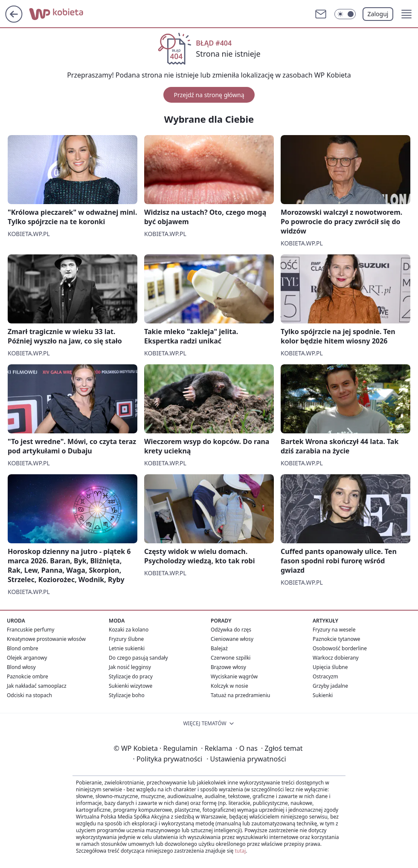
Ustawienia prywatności (246, 759)
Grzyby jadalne (330, 686)
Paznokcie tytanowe (337, 639)
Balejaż (219, 648)
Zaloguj (378, 14)
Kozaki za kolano (129, 630)
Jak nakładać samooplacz (37, 686)
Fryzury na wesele (334, 630)
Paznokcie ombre (28, 676)
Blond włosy (21, 667)
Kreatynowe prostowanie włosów (46, 639)
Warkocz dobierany (336, 658)
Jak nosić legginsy (130, 667)
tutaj (240, 851)
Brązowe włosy (228, 667)
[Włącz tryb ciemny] (345, 14)
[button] (406, 14)
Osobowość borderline (340, 648)
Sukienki (323, 695)
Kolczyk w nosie (229, 686)
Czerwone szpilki (231, 658)
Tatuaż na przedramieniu (241, 695)
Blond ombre (22, 648)
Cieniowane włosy (232, 639)
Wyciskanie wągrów (234, 676)
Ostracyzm (325, 676)
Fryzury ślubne (126, 639)
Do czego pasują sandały (138, 658)
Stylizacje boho (127, 695)
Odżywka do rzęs (231, 630)
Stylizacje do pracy (131, 676)
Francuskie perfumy (30, 630)
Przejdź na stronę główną (209, 95)
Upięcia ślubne (330, 667)
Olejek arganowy (27, 658)
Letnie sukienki (127, 648)
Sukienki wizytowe (131, 686)
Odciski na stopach (29, 695)
